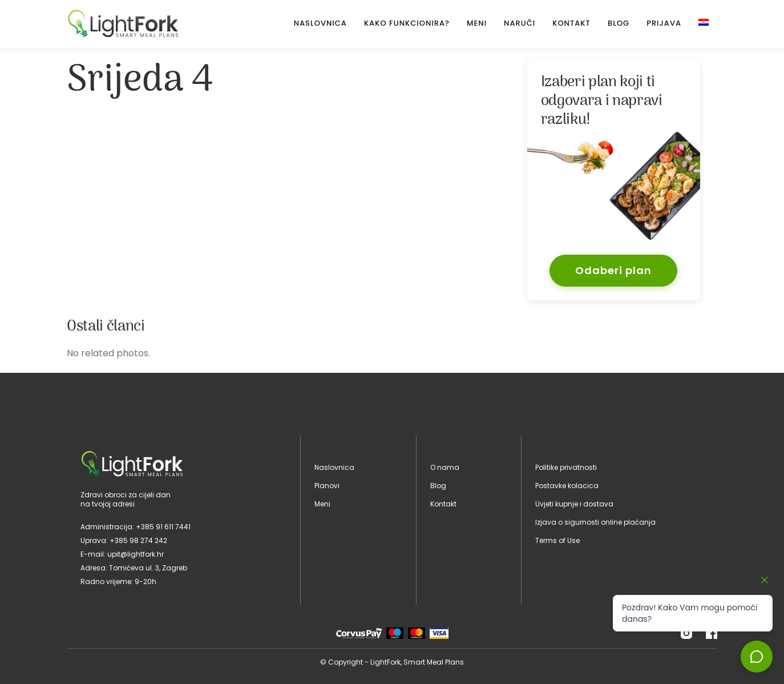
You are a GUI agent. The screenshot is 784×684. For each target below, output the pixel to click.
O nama (445, 467)
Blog (619, 23)
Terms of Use (557, 540)
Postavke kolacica (567, 486)
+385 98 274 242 (138, 540)
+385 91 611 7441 (163, 527)
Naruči (520, 23)
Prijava (664, 23)
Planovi (327, 486)
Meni (477, 23)
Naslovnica (320, 23)
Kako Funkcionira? (407, 23)
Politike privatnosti (566, 467)
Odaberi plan (613, 270)
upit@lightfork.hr (136, 554)
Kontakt (571, 23)
